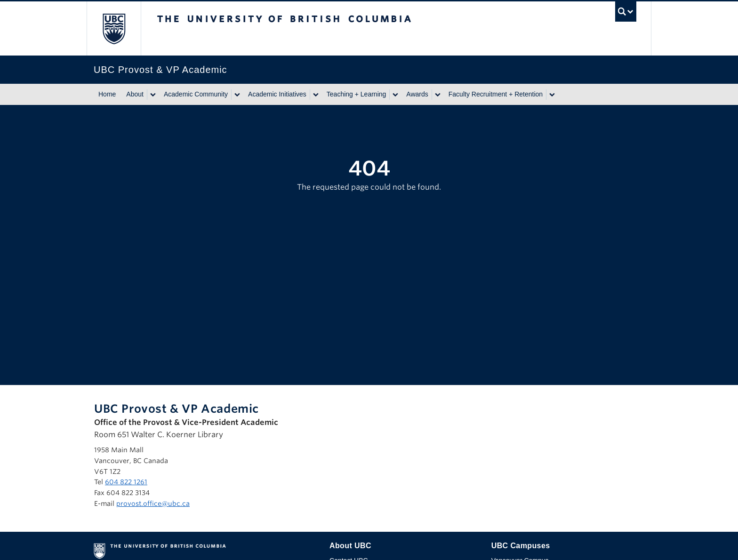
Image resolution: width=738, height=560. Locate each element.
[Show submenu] (152, 95)
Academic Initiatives (277, 94)
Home (107, 94)
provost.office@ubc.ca (153, 504)
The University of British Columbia (114, 28)
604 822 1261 (126, 482)
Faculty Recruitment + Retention (496, 94)
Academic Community (196, 94)
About (135, 94)
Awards (417, 94)
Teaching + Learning (357, 94)
